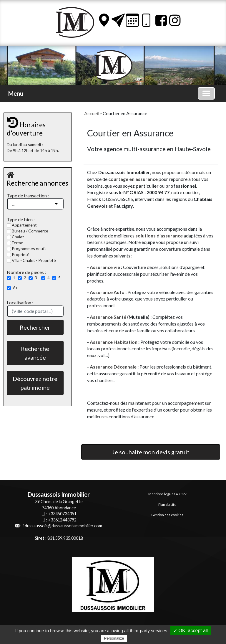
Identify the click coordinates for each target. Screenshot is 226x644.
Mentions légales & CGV (167, 494)
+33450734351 (62, 514)
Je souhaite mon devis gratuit (151, 452)
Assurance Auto (107, 292)
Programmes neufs (27, 248)
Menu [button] (16, 93)
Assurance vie (105, 267)
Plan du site (167, 505)
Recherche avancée (35, 353)
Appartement (22, 225)
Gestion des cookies (167, 515)
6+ (15, 288)
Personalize (114, 638)
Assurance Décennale (114, 367)
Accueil (92, 113)
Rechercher (35, 327)
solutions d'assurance (159, 236)
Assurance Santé (108, 317)
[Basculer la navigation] (206, 93)
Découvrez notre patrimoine (35, 383)
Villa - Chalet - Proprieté (31, 260)
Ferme (15, 243)
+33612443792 (62, 520)
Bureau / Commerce (28, 231)
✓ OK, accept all (191, 631)
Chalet (15, 237)
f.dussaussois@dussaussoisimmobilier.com (62, 526)
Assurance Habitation (114, 342)
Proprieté (18, 254)
